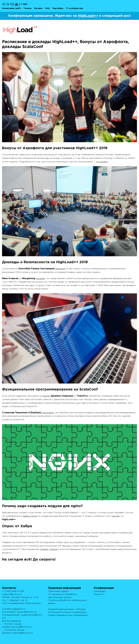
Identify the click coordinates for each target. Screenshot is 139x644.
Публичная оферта (58, 591)
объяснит (60, 269)
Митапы (38, 8)
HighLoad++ (88, 16)
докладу (116, 516)
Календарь (100, 591)
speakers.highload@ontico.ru (17, 633)
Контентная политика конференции (67, 612)
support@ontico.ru (12, 594)
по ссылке (102, 162)
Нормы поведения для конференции (68, 615)
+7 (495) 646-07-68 (13, 591)
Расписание (8, 8)
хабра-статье (30, 516)
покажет (40, 278)
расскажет (48, 413)
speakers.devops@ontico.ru (17, 627)
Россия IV (99, 594)
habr (25, 4)
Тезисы (27, 8)
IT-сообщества (74, 8)
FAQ (47, 8)
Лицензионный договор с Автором (67, 609)
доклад (46, 396)
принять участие (49, 549)
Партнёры (58, 8)
